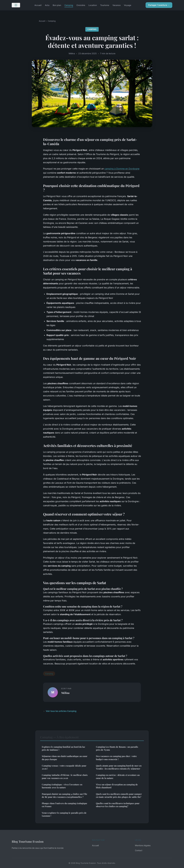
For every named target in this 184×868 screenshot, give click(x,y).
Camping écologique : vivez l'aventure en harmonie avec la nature (62, 786)
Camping (69, 5)
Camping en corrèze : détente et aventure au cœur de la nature (118, 776)
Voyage (128, 5)
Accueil (38, 5)
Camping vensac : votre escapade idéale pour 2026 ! (64, 767)
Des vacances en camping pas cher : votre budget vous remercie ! (116, 758)
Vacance (117, 5)
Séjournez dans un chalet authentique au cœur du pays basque (65, 758)
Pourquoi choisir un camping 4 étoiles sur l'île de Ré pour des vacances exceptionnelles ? (65, 795)
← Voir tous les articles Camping (60, 711)
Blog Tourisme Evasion (28, 841)
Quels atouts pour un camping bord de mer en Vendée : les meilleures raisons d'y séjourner (119, 767)
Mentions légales (143, 845)
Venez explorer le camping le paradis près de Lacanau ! (64, 814)
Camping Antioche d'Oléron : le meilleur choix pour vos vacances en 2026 (65, 776)
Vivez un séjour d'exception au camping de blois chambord (117, 786)
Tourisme (105, 5)
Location (93, 5)
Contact (139, 850)
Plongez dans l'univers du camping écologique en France (65, 805)
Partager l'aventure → (159, 5)
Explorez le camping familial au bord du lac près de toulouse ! (63, 748)
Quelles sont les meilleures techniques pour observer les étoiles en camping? (118, 805)
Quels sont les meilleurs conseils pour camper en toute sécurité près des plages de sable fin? (119, 795)
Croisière (81, 5)
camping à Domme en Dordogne (122, 169)
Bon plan (57, 5)
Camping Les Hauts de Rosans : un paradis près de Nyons (117, 748)
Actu (47, 5)
